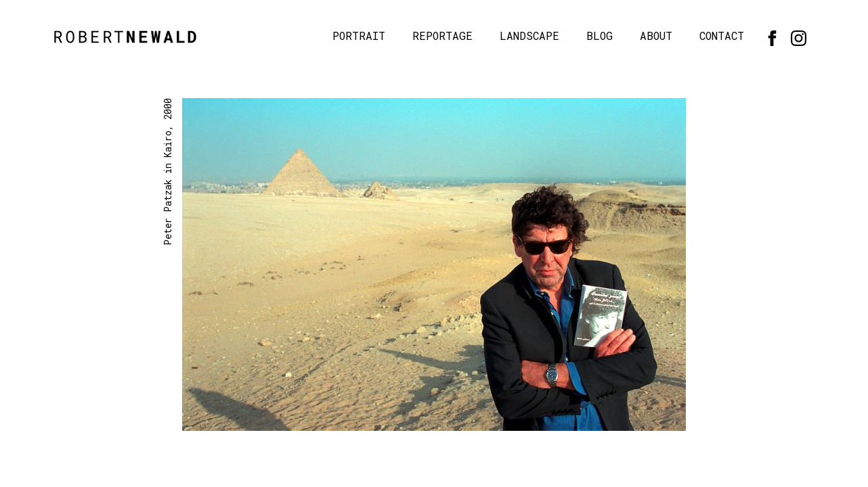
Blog (600, 36)
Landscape (529, 36)
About (656, 36)
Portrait (359, 36)
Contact (722, 36)
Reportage (442, 36)
